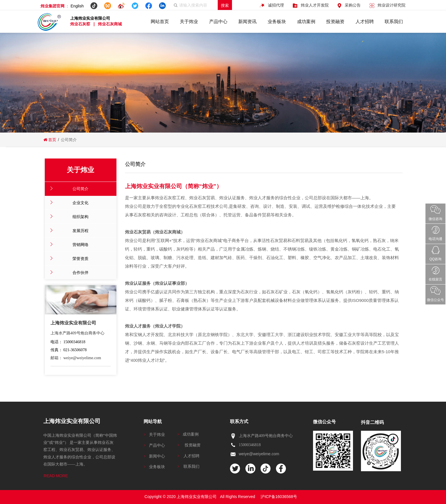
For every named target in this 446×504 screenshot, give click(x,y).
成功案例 (306, 22)
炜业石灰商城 (110, 24)
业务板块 (277, 22)
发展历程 (80, 231)
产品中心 (218, 22)
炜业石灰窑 (81, 24)
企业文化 (80, 203)
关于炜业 (189, 22)
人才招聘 (365, 22)
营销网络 (80, 245)
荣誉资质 (80, 259)
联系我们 (394, 22)
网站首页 (160, 22)
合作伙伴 (80, 273)
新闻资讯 (247, 22)
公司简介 (80, 189)
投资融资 (335, 22)
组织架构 (80, 217)
